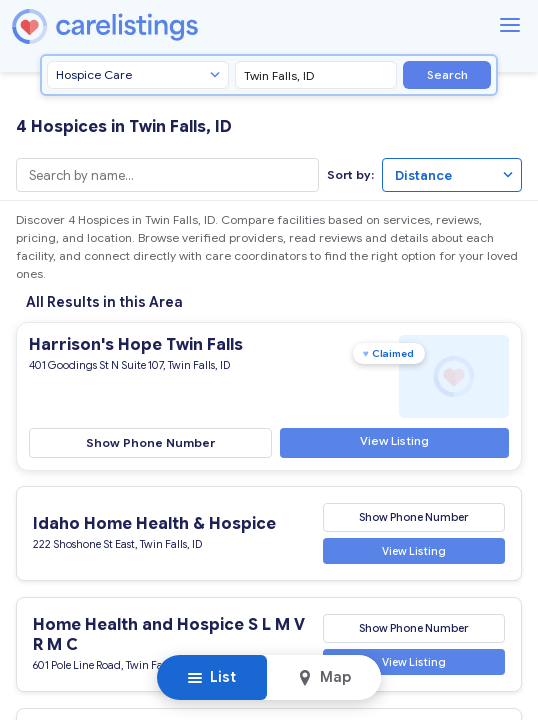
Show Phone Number (150, 441)
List (211, 677)
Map (324, 677)
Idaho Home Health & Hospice (154, 524)
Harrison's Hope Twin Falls (136, 345)
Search (447, 74)
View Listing (394, 439)
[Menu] (510, 25)
